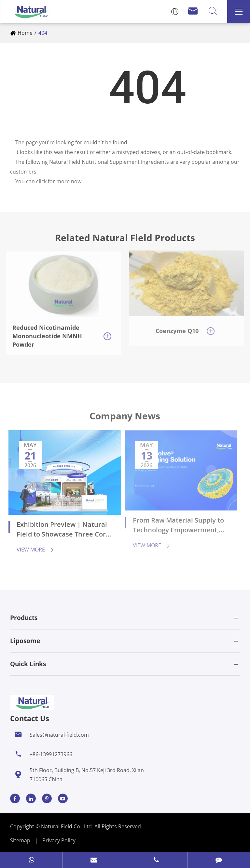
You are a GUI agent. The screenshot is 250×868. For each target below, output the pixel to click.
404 (43, 33)
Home (25, 33)
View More (31, 550)
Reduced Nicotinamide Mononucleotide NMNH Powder (47, 332)
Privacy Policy (59, 840)
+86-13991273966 (51, 754)
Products (24, 618)
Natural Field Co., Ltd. (68, 826)
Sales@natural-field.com (59, 735)
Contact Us (30, 718)
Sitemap (20, 840)
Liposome (25, 641)
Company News (125, 419)
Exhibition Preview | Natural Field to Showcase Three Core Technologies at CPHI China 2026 (59, 530)
